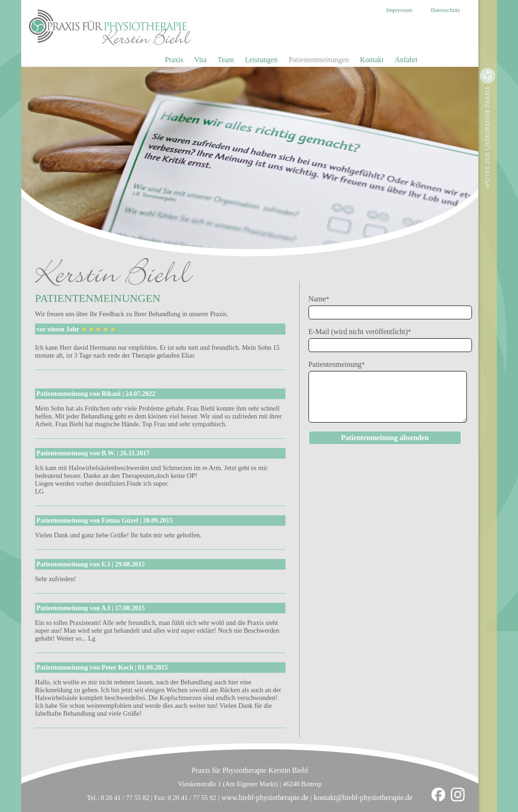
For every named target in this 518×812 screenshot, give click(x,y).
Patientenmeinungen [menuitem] (319, 60)
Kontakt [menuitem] (372, 60)
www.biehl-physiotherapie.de (265, 797)
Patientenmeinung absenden (385, 438)
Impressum (399, 10)
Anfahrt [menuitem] (406, 60)
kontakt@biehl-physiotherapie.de (363, 797)
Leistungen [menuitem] (261, 60)
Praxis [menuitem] (174, 60)
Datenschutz (445, 10)
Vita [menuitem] (201, 60)
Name (322, 299)
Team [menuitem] (226, 60)
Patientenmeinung (337, 364)
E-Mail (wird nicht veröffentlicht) (360, 332)
